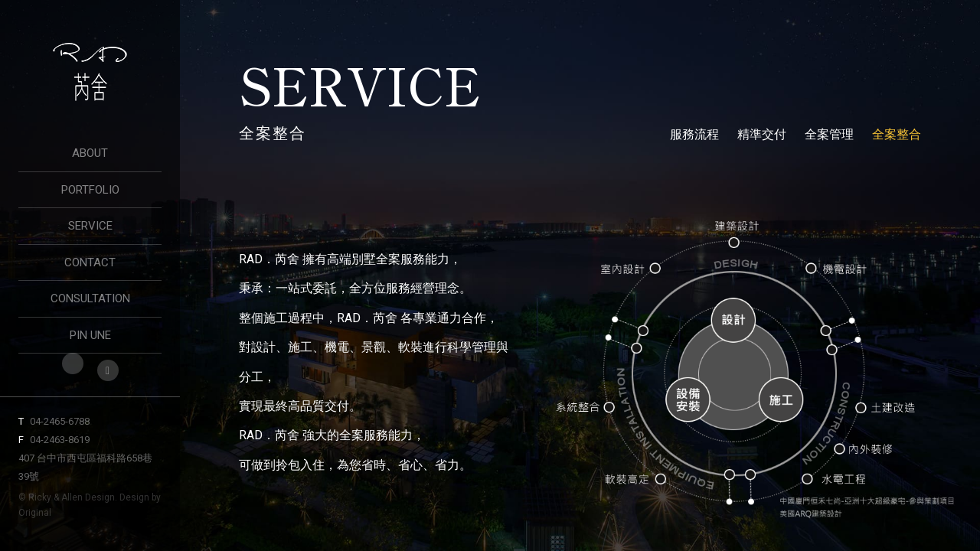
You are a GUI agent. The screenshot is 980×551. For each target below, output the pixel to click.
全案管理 (829, 134)
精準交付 (762, 134)
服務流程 (694, 134)
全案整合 (897, 134)
